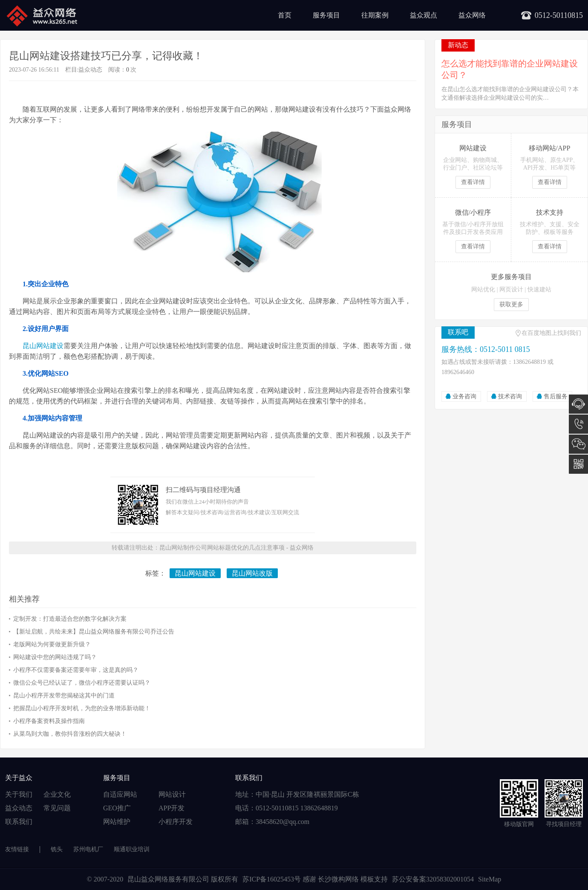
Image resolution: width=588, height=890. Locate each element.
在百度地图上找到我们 (551, 333)
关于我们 (19, 794)
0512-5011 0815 (578, 424)
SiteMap (490, 879)
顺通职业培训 (132, 849)
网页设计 (511, 289)
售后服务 (556, 396)
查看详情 (473, 182)
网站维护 (117, 822)
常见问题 (57, 808)
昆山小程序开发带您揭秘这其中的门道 (64, 696)
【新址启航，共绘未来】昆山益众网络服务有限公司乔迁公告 (94, 632)
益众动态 (90, 70)
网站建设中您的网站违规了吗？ (55, 657)
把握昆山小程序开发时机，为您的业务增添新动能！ (82, 708)
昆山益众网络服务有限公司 (168, 879)
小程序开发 (176, 822)
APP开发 (171, 808)
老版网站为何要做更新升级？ (52, 644)
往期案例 (375, 15)
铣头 (57, 849)
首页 (285, 15)
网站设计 (172, 794)
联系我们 (19, 822)
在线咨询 (578, 404)
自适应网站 (120, 794)
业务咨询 (464, 396)
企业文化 (57, 794)
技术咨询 (510, 396)
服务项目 (326, 15)
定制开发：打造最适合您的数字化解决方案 (70, 619)
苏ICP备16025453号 (272, 879)
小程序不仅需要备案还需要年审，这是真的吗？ (76, 670)
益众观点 (424, 15)
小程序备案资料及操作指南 (49, 721)
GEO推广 (117, 808)
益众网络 (472, 15)
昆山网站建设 (43, 346)
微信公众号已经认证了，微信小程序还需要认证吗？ (82, 683)
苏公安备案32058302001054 (433, 879)
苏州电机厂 (88, 849)
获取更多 (511, 304)
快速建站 (539, 289)
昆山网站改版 (252, 573)
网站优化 (483, 289)
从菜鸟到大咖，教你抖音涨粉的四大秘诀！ (70, 734)
